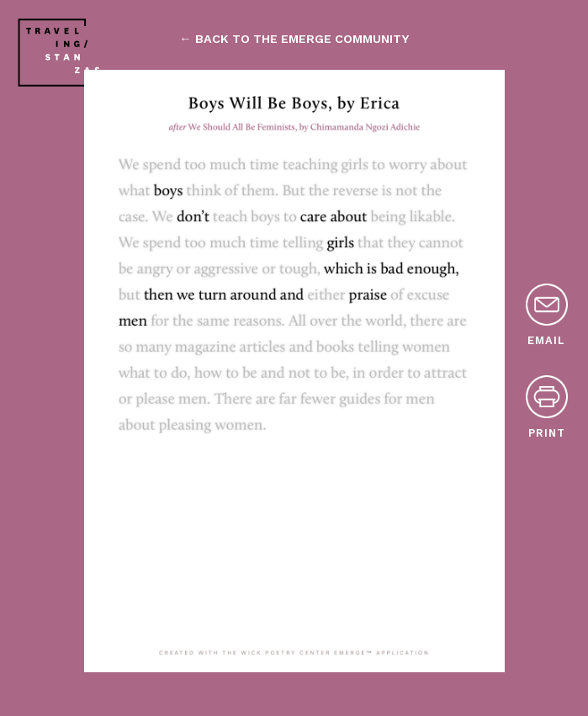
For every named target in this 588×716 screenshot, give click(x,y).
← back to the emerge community (294, 39)
